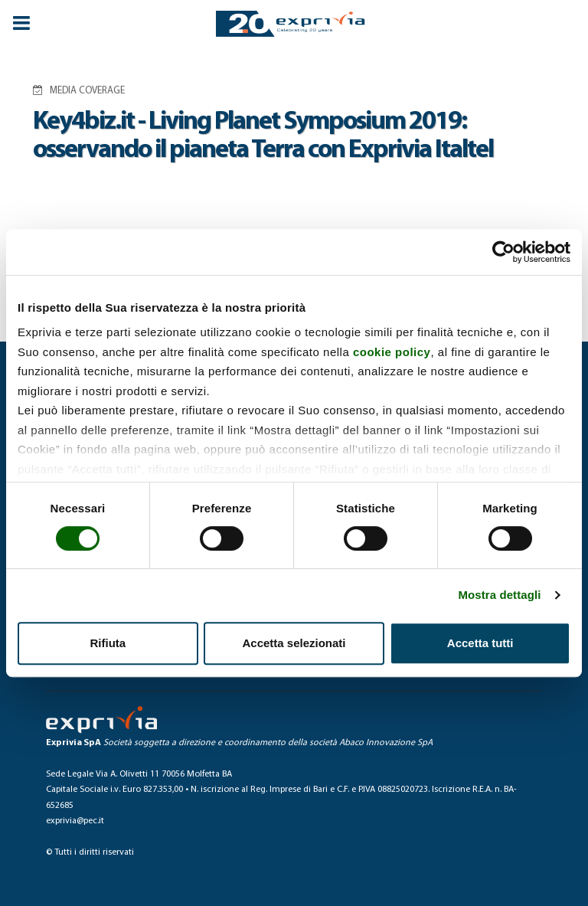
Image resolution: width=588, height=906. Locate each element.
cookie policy (392, 352)
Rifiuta (108, 643)
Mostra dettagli (499, 595)
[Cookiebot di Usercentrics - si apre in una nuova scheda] (503, 252)
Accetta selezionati (294, 643)
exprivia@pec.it (75, 821)
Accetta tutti (480, 643)
